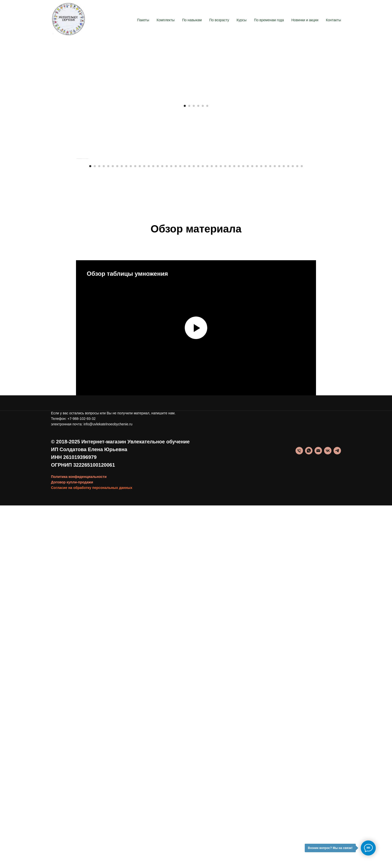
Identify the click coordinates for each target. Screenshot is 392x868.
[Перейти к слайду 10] (131, 528)
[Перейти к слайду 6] (207, 331)
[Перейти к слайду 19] (171, 528)
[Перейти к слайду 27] (207, 528)
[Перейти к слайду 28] (212, 528)
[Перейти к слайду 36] (248, 528)
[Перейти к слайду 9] (126, 528)
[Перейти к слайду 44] (284, 528)
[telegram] (337, 813)
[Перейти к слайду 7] (117, 528)
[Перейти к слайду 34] (239, 528)
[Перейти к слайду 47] (297, 528)
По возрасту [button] (219, 20)
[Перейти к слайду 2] (189, 331)
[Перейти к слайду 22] (185, 528)
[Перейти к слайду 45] (288, 528)
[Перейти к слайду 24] (194, 528)
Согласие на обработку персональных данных (92, 850)
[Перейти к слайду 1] (185, 331)
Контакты (333, 20)
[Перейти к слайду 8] (122, 528)
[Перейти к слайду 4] (198, 331)
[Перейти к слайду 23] (189, 528)
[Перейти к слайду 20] (176, 528)
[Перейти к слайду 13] (144, 528)
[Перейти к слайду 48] (302, 528)
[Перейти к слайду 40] (266, 528)
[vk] (328, 813)
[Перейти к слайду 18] (167, 528)
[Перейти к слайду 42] (275, 528)
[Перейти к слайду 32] (230, 528)
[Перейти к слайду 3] (194, 331)
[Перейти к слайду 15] (153, 528)
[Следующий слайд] (291, 211)
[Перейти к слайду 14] (149, 528)
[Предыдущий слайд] (101, 211)
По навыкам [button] (192, 20)
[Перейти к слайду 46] (293, 528)
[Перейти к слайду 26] (203, 528)
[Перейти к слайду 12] (140, 528)
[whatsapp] (309, 813)
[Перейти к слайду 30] (221, 528)
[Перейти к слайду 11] (135, 528)
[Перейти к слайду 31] (225, 528)
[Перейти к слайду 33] (234, 528)
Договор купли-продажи (72, 844)
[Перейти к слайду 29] (216, 528)
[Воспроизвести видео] (196, 690)
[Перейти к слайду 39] (261, 528)
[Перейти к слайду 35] (243, 528)
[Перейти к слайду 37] (252, 528)
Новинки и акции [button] (305, 20)
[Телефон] (299, 813)
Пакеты (143, 20)
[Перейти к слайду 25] (198, 528)
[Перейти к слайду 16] (158, 528)
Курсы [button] (241, 20)
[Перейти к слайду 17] (162, 528)
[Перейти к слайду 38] (257, 528)
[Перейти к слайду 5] (203, 331)
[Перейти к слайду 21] (180, 528)
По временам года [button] (269, 20)
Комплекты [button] (166, 20)
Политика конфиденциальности (79, 839)
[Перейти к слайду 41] (270, 528)
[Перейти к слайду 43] (279, 528)
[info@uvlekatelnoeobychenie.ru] (318, 813)
